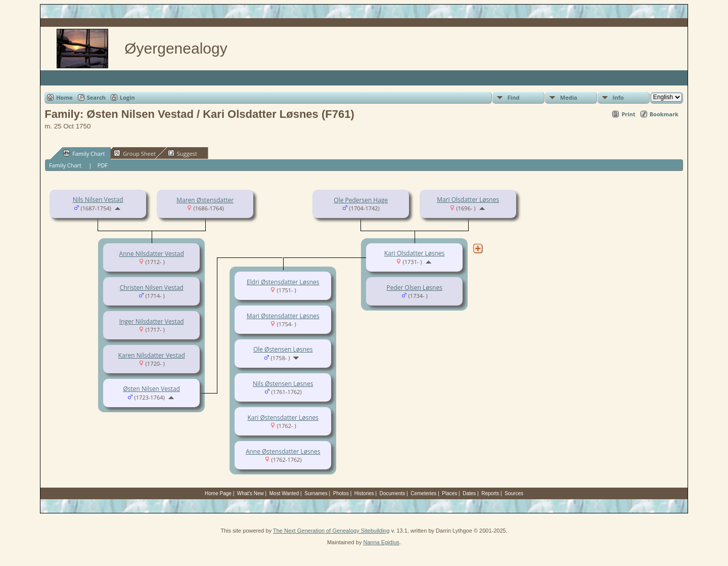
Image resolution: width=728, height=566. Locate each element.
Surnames (316, 493)
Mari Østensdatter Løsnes (283, 316)
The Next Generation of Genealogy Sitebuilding (331, 531)
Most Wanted (284, 493)
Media (569, 97)
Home (64, 97)
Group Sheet (135, 153)
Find (514, 97)
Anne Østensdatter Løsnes (283, 451)
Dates (469, 493)
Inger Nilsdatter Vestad (152, 321)
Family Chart (84, 153)
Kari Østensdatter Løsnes (283, 418)
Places (449, 493)
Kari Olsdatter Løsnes (415, 253)
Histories (364, 493)
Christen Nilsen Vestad (152, 288)
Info (618, 97)
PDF (103, 165)
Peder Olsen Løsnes (415, 288)
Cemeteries (423, 493)
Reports (490, 493)
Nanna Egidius (381, 542)
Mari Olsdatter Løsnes (468, 200)
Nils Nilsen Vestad (98, 200)
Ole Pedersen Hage (361, 200)
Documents (393, 493)
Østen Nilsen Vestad (151, 389)
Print (628, 114)
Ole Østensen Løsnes (283, 349)
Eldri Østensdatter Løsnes (283, 282)
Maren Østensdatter (205, 200)
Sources (514, 493)
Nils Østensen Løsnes (283, 384)
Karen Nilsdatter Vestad (152, 355)
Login (127, 97)
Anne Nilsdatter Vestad (152, 254)
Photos (341, 493)
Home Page (218, 493)
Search (96, 97)
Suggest (183, 153)
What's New (251, 493)
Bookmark (664, 114)
